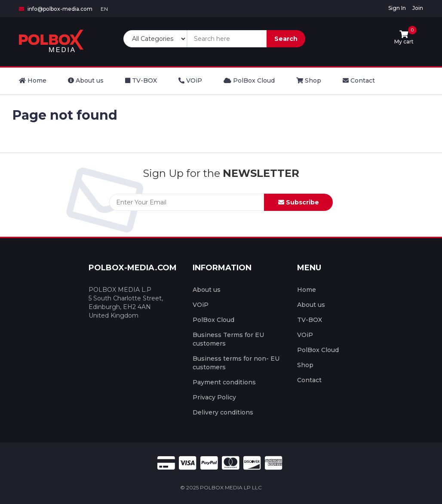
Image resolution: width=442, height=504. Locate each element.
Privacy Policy (214, 397)
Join (418, 8)
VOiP (201, 305)
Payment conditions (224, 382)
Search (286, 39)
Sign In (397, 8)
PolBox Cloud (213, 320)
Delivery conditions (223, 412)
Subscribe (299, 202)
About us (207, 290)
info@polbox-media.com (56, 9)
